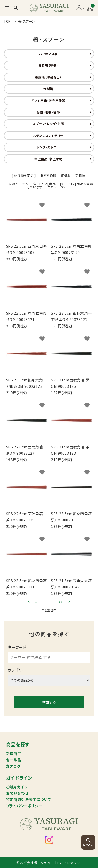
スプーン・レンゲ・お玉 (48, 124)
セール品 (14, 760)
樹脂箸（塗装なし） (48, 77)
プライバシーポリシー (24, 806)
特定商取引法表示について (28, 799)
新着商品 (14, 753)
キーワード (17, 647)
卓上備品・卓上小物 (48, 159)
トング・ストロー (48, 147)
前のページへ (19, 184)
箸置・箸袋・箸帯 (48, 112)
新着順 (80, 175)
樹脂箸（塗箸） (48, 65)
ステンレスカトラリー (48, 135)
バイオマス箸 (48, 54)
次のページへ (57, 187)
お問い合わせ (17, 793)
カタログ (13, 766)
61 (61, 602)
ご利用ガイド (17, 787)
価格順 (66, 175)
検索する (49, 702)
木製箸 (48, 89)
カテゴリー (17, 670)
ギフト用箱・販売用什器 (48, 100)
